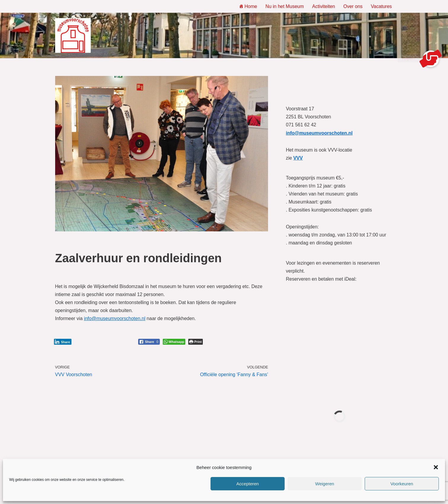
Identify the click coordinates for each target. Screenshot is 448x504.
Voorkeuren (402, 484)
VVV (298, 158)
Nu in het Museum (285, 6)
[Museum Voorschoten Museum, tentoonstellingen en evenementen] (73, 36)
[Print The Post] (196, 342)
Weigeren (325, 484)
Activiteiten (323, 6)
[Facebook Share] (149, 342)
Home (248, 6)
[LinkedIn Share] (63, 342)
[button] (436, 467)
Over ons (353, 6)
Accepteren (248, 484)
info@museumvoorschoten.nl (115, 319)
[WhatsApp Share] (174, 342)
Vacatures (381, 6)
